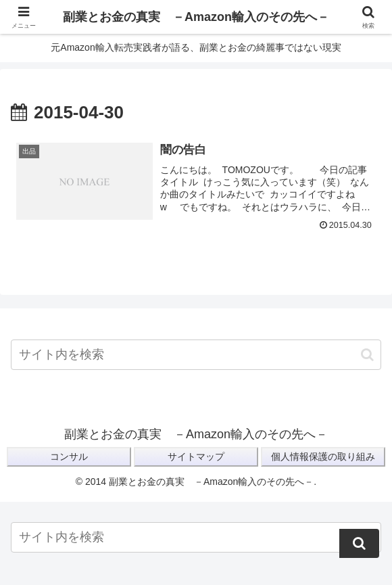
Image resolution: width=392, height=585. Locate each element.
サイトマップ (196, 457)
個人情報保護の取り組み (323, 457)
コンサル (69, 457)
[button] (367, 355)
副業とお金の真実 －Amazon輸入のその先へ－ (196, 17)
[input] (196, 355)
